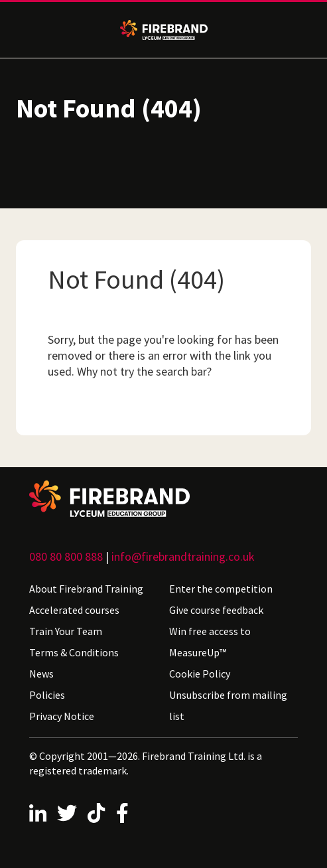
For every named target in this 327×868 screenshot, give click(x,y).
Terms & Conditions (74, 652)
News (41, 674)
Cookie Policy (200, 674)
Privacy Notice (62, 716)
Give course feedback (216, 610)
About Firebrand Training (86, 589)
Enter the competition (221, 589)
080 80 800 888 (66, 556)
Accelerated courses (74, 610)
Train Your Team (66, 631)
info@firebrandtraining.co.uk (183, 556)
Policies (47, 695)
